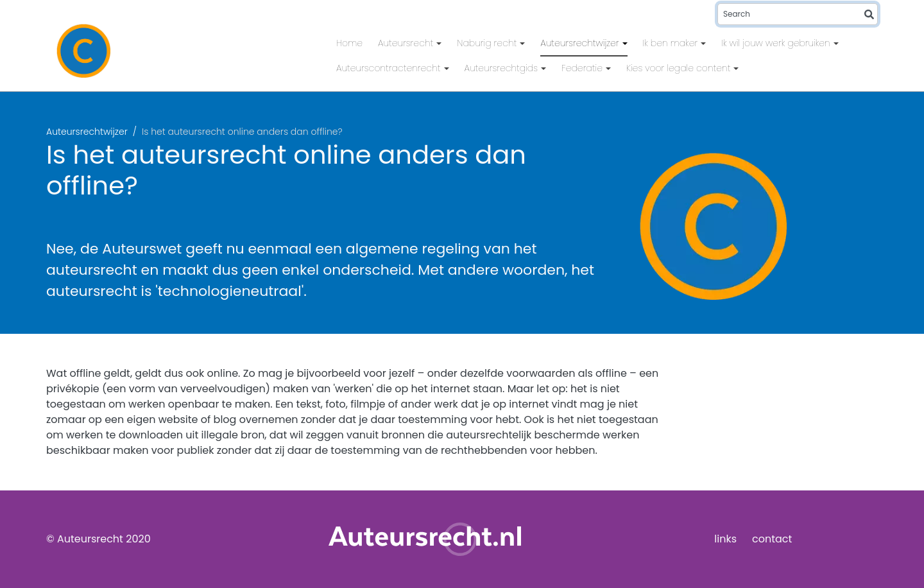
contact (772, 539)
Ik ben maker (672, 43)
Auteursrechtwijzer (581, 43)
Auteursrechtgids (503, 68)
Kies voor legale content (680, 68)
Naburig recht (488, 43)
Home (349, 43)
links (725, 539)
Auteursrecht (407, 43)
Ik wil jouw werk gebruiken (777, 43)
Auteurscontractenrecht (390, 68)
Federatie (583, 68)
